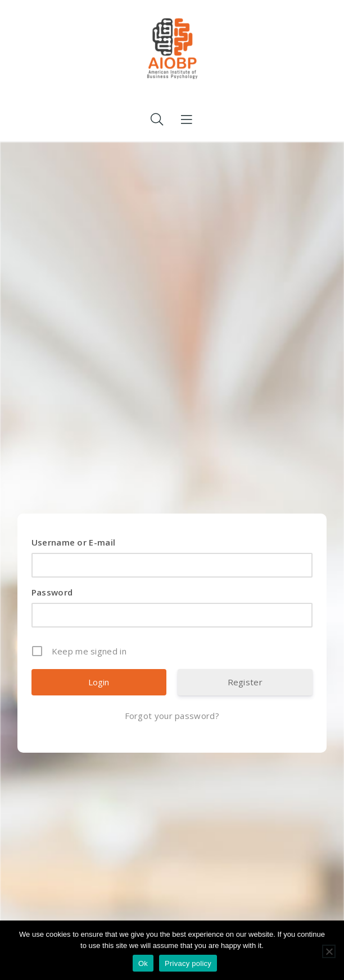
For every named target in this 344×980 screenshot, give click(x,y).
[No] (329, 951)
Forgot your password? (172, 716)
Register (245, 682)
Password (52, 592)
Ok (143, 963)
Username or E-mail (73, 542)
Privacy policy (188, 963)
